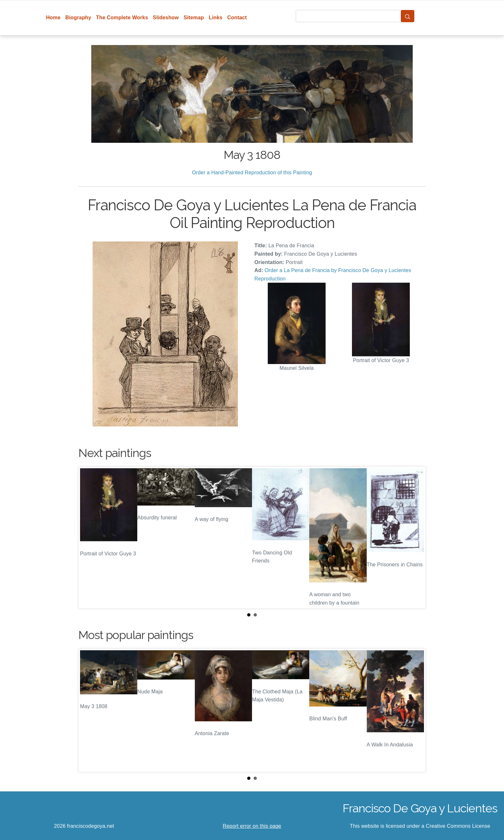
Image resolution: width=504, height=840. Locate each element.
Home (53, 18)
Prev (88, 538)
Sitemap (194, 18)
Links (216, 18)
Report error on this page (252, 826)
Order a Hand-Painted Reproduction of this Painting (252, 173)
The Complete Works (122, 18)
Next (416, 538)
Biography (78, 18)
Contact (237, 18)
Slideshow (166, 18)
